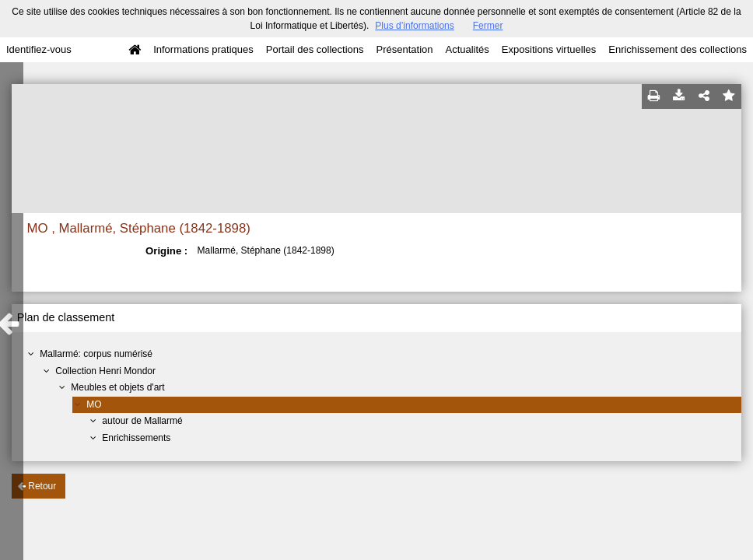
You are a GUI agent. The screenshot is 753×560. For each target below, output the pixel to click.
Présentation (404, 49)
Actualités (467, 49)
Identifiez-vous (39, 49)
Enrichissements (136, 438)
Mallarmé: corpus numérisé (96, 354)
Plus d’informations (414, 26)
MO (94, 404)
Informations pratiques (203, 49)
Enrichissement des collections (678, 49)
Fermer (488, 26)
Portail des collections (315, 49)
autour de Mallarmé (142, 421)
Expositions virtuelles (549, 49)
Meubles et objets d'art (117, 387)
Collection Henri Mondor (105, 371)
